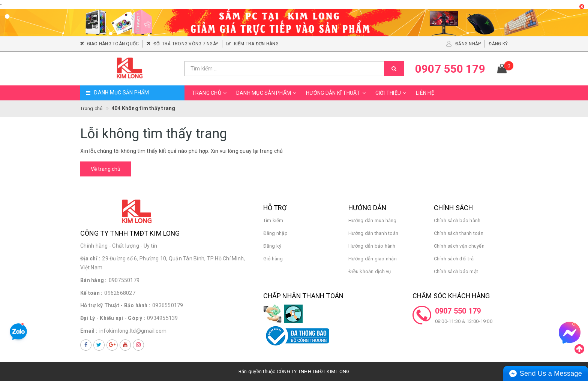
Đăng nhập (275, 233)
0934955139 (163, 318)
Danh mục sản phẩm (267, 93)
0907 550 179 (458, 311)
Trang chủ (210, 93)
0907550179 (124, 280)
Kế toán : (91, 293)
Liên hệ (425, 93)
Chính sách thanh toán (459, 233)
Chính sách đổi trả (454, 259)
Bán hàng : (94, 280)
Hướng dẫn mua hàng (373, 220)
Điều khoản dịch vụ (370, 271)
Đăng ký (272, 246)
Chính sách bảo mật (456, 271)
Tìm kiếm (273, 220)
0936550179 (168, 305)
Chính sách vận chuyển (459, 246)
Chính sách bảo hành (457, 220)
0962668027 (120, 293)
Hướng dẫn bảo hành (372, 246)
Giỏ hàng (273, 259)
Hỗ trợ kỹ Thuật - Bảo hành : (115, 305)
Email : (89, 331)
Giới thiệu (392, 93)
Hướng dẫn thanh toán (373, 233)
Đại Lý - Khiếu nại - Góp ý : (113, 318)
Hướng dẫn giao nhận (373, 259)
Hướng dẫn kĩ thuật (337, 93)
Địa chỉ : (90, 258)
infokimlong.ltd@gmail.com (133, 331)
